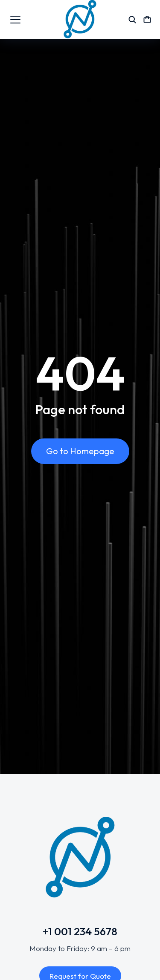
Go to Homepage (80, 451)
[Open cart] (147, 20)
